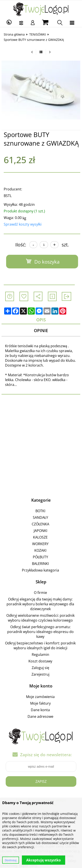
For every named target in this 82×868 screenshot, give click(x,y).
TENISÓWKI (38, 34)
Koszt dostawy (40, 661)
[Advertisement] (41, 445)
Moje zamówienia (40, 697)
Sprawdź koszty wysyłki (23, 224)
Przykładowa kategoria (40, 570)
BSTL (8, 196)
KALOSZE (40, 537)
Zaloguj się (40, 668)
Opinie (41, 330)
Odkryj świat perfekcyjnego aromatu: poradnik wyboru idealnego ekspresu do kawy (40, 632)
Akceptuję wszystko (44, 860)
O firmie (40, 593)
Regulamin (40, 655)
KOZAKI (40, 550)
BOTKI (40, 511)
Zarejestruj (40, 674)
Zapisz (41, 781)
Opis (41, 320)
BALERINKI (40, 564)
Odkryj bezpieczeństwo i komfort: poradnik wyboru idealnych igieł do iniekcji (40, 646)
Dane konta (40, 710)
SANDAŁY (40, 517)
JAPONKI (40, 531)
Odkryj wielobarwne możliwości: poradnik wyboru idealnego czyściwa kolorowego (40, 618)
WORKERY (40, 544)
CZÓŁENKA (40, 524)
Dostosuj (11, 860)
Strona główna (14, 34)
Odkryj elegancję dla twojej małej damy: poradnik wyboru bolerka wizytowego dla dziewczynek (40, 604)
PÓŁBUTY (40, 557)
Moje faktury (40, 703)
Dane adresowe (40, 716)
